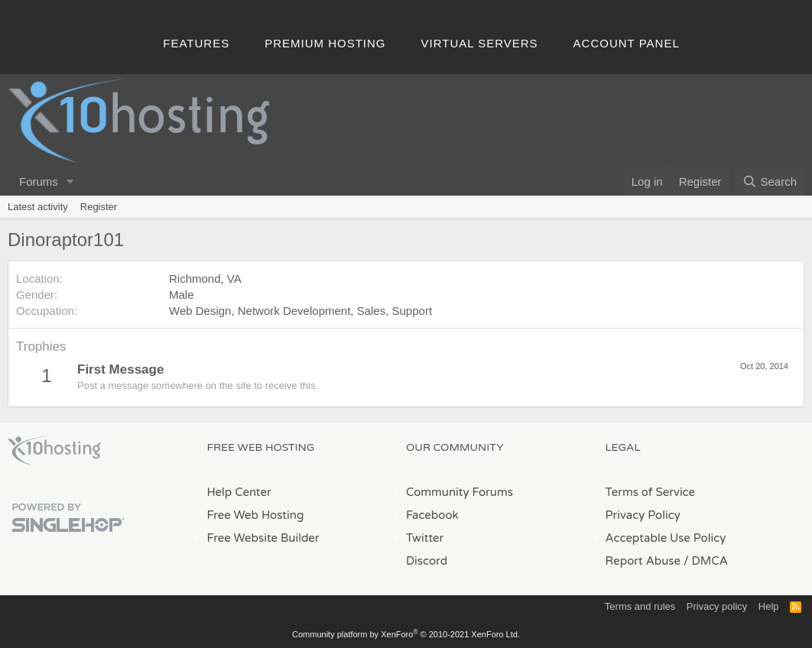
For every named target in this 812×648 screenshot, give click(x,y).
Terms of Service (651, 492)
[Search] (770, 181)
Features (196, 43)
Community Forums (460, 492)
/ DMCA (706, 561)
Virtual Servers (480, 43)
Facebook (432, 515)
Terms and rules (640, 606)
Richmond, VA (205, 279)
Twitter (425, 538)
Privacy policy (717, 606)
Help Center (239, 492)
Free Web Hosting (256, 515)
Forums (39, 181)
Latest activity (38, 207)
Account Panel (627, 43)
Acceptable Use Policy (666, 538)
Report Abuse (643, 561)
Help (769, 606)
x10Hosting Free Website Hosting (54, 451)
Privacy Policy (643, 515)
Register (99, 207)
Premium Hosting (325, 43)
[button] (70, 181)
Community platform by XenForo (406, 634)
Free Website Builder (263, 538)
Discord (427, 561)
